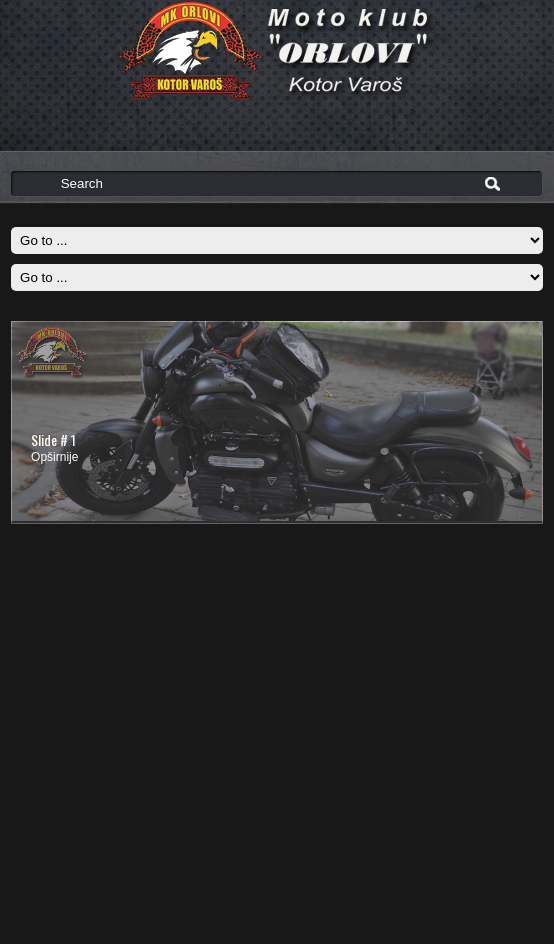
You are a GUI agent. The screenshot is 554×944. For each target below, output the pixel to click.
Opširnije (54, 457)
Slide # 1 (53, 439)
